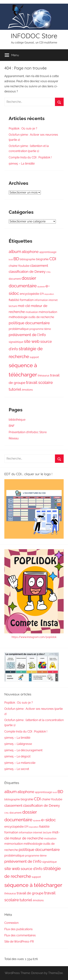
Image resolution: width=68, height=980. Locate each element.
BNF (12, 426)
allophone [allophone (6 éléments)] (30, 252)
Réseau (14, 438)
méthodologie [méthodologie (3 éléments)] (18, 317)
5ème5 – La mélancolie (20, 763)
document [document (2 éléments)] (15, 279)
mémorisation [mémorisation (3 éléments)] (48, 312)
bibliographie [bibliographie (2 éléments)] (28, 259)
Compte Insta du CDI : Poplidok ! (30, 157)
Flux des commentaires (20, 935)
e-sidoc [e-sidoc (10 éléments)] (49, 820)
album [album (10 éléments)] (15, 251)
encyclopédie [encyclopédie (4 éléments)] (29, 294)
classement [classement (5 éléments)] (39, 266)
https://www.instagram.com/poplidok (34, 637)
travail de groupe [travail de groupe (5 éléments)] (30, 893)
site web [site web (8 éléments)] (32, 341)
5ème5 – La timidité (22, 164)
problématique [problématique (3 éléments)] (19, 329)
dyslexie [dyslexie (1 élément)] (41, 287)
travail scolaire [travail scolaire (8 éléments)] (39, 383)
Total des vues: (15, 959)
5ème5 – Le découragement (23, 750)
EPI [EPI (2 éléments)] (42, 294)
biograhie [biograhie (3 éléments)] (42, 259)
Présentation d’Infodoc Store (28, 432)
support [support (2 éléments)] (34, 357)
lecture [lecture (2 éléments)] (13, 306)
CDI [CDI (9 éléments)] (53, 259)
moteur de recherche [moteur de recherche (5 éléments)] (27, 838)
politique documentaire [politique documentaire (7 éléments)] (29, 323)
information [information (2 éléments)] (41, 300)
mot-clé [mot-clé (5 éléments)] (24, 306)
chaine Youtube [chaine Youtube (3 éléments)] (19, 266)
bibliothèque (17, 420)
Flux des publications (18, 929)
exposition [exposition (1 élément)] (49, 294)
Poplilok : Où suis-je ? (23, 128)
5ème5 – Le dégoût (17, 756)
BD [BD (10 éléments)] (16, 259)
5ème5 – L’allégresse (18, 744)
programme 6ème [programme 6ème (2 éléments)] (40, 329)
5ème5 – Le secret (17, 769)
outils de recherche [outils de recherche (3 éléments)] (41, 317)
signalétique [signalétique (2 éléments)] (16, 342)
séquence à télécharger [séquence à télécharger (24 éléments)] (33, 885)
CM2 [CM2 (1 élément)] (48, 272)
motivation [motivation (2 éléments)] (32, 312)
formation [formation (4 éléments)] (27, 300)
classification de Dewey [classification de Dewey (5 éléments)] (27, 272)
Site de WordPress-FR (19, 942)
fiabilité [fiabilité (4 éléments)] (14, 300)
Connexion (11, 923)
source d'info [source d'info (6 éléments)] (32, 869)
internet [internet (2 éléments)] (53, 300)
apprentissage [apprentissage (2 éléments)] (48, 252)
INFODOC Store (34, 36)
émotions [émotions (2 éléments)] (27, 390)
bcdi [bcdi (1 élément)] (11, 260)
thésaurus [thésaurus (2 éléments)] (44, 376)
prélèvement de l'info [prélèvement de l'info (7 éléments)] (27, 335)
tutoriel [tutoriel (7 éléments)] (15, 389)
